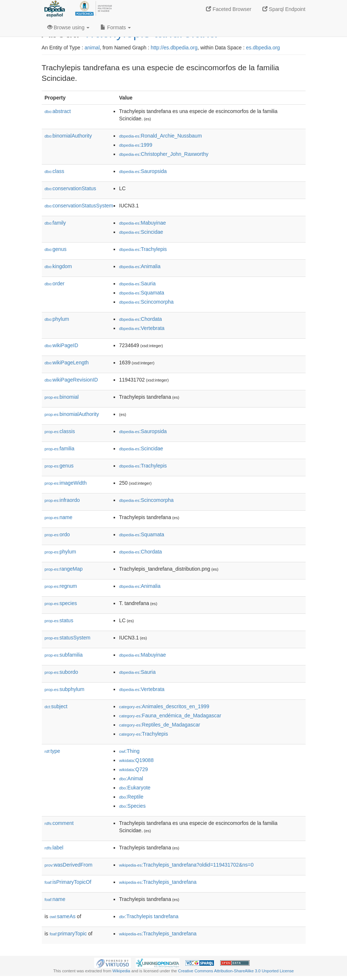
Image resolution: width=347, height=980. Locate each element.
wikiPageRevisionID (71, 380)
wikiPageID (62, 345)
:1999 (136, 145)
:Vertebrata (142, 328)
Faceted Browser (229, 9)
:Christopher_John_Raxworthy (164, 154)
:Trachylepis (143, 249)
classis (60, 431)
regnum (61, 586)
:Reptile (131, 797)
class (55, 171)
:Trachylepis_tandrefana (158, 882)
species (61, 603)
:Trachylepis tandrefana (149, 916)
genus (56, 249)
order (55, 284)
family (55, 223)
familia (60, 448)
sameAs (63, 916)
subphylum (65, 689)
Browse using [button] (69, 27)
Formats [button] (116, 27)
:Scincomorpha (146, 302)
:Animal (131, 778)
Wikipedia (121, 971)
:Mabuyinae (143, 223)
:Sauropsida (143, 171)
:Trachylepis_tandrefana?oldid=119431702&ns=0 (186, 865)
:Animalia (140, 266)
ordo (57, 534)
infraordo (62, 500)
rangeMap (64, 569)
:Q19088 (136, 760)
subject (56, 706)
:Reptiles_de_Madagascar (160, 725)
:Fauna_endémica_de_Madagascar (170, 716)
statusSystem (68, 638)
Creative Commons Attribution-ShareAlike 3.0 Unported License (236, 971)
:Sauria (137, 284)
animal (92, 48)
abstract (58, 111)
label (54, 848)
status (59, 620)
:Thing (129, 751)
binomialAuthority (68, 136)
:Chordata (141, 319)
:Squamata (142, 293)
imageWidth (66, 483)
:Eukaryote (135, 788)
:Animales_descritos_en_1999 (164, 706)
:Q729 (134, 769)
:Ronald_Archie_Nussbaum (160, 136)
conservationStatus (71, 188)
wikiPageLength (67, 363)
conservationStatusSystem (79, 206)
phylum (57, 319)
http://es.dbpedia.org (174, 48)
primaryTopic (68, 934)
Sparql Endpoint (284, 9)
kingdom (58, 266)
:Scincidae (141, 232)
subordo (62, 672)
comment (59, 823)
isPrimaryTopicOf (68, 882)
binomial (62, 397)
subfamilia (64, 655)
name (59, 517)
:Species (132, 806)
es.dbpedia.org (263, 48)
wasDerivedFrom (69, 865)
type (53, 751)
